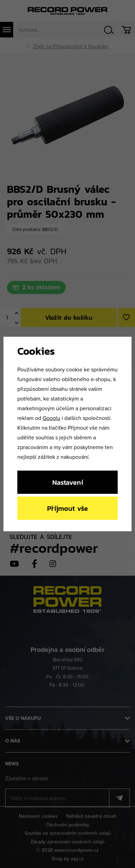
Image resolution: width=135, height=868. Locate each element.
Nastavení (68, 482)
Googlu (51, 418)
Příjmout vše (67, 508)
